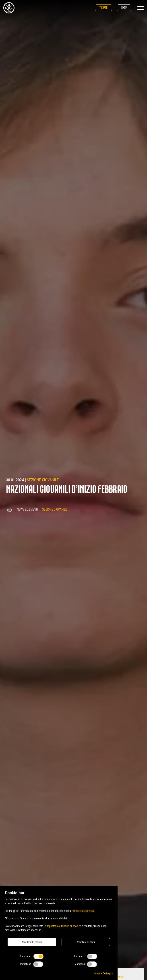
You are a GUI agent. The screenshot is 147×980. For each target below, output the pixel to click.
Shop (124, 8)
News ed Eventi (28, 509)
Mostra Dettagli (104, 974)
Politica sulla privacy (83, 911)
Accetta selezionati (86, 942)
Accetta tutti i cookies (32, 942)
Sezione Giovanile (43, 480)
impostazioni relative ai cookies (64, 926)
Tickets (104, 8)
